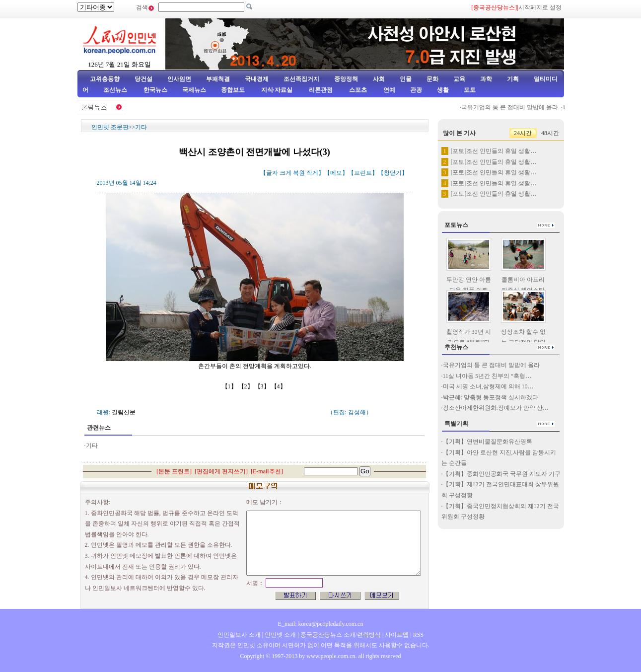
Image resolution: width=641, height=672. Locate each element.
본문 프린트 (174, 471)
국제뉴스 (194, 90)
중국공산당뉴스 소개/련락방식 (341, 635)
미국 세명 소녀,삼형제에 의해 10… (488, 386)
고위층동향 (105, 79)
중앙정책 (346, 79)
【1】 (230, 386)
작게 (312, 173)
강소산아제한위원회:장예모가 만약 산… (496, 408)
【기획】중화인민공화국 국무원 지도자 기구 (502, 474)
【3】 (263, 386)
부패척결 (218, 79)
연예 (389, 90)
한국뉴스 (155, 90)
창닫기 (393, 173)
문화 (432, 79)
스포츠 (357, 90)
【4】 (279, 386)
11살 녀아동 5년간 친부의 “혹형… (487, 376)
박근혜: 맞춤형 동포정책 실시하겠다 (491, 397)
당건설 (143, 79)
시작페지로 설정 (540, 7)
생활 (443, 90)
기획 (513, 79)
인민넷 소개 (280, 635)
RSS (418, 635)
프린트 (363, 173)
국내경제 (257, 79)
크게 (285, 173)
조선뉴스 (116, 90)
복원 (299, 173)
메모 (336, 173)
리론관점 (321, 90)
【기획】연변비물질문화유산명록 (488, 442)
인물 (406, 79)
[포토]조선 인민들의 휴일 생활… (494, 151)
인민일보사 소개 (239, 635)
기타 (141, 127)
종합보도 (233, 90)
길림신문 (124, 412)
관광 (416, 90)
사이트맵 (397, 635)
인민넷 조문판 (110, 127)
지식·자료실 (278, 90)
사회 (379, 79)
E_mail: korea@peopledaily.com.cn (321, 624)
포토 (470, 90)
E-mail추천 (267, 471)
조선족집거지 (301, 79)
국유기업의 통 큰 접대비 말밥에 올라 (513, 107)
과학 (486, 79)
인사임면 (179, 79)
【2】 (247, 386)
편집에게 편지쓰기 (221, 471)
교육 (459, 79)
